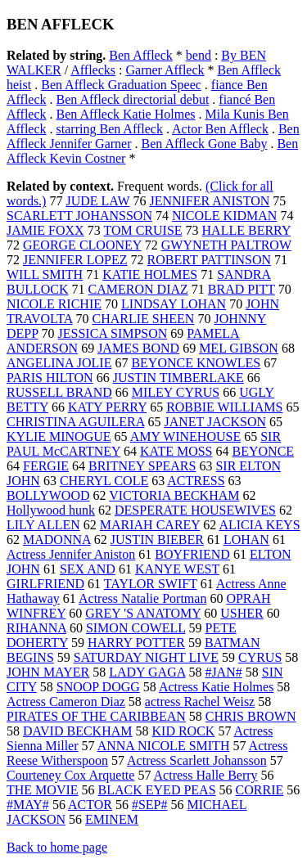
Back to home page (57, 847)
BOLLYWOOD (48, 495)
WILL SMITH (45, 274)
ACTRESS (196, 481)
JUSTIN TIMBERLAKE (178, 378)
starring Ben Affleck (110, 129)
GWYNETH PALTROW (226, 245)
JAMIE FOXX (45, 230)
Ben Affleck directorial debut (133, 99)
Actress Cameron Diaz (66, 702)
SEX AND (88, 569)
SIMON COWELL (136, 628)
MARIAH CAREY (150, 525)
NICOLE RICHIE (54, 304)
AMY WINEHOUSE (186, 436)
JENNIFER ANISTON (209, 201)
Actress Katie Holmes (216, 687)
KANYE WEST (177, 569)
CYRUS (260, 657)
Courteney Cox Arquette (70, 775)
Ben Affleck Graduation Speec (121, 85)
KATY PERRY (107, 407)
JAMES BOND (138, 348)
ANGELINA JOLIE (59, 363)
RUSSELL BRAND (59, 392)
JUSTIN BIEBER (157, 540)
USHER (242, 613)
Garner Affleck (165, 70)
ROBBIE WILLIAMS (224, 407)
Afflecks (93, 70)
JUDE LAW (97, 201)
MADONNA (57, 540)
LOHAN (246, 540)
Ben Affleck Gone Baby (205, 144)
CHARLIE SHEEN (144, 319)
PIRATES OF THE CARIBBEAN (96, 716)
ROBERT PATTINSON (210, 260)
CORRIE (260, 790)
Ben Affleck (140, 55)
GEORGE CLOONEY (82, 245)
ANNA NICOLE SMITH (164, 746)
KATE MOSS (176, 451)
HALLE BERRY (246, 230)
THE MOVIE (43, 790)
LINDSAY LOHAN (174, 304)
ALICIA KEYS (259, 525)
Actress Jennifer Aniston (71, 554)
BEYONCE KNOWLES (196, 363)
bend (199, 55)
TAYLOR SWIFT (151, 584)
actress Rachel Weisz (200, 702)
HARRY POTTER (136, 643)
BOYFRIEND (192, 554)
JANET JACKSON (215, 422)
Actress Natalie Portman (142, 598)
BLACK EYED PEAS (157, 790)
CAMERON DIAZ (138, 289)
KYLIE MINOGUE (59, 436)
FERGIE (46, 466)
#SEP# (150, 805)
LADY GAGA (147, 672)
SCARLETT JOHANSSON (79, 216)
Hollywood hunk (51, 510)
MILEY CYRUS (176, 392)
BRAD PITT (242, 289)
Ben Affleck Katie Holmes (126, 114)
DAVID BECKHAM (78, 731)
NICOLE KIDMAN (224, 216)
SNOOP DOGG (98, 687)
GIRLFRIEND (45, 584)
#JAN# (223, 672)
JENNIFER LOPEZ (75, 260)
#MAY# (28, 805)
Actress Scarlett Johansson (197, 760)
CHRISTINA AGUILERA (75, 422)
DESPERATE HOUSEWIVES (195, 510)
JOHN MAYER (48, 672)
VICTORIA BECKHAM (174, 495)
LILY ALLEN (43, 525)
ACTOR (90, 805)
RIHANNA (36, 628)
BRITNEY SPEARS (142, 466)
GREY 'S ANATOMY (143, 613)
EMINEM (112, 819)
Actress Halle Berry (206, 775)
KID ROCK (184, 731)
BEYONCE (264, 451)
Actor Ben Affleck (220, 129)
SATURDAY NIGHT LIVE (146, 657)
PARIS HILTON (50, 378)
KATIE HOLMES (150, 274)
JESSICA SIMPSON (113, 333)
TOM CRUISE (142, 230)
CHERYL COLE (104, 481)
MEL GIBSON (239, 348)
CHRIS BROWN (251, 716)
